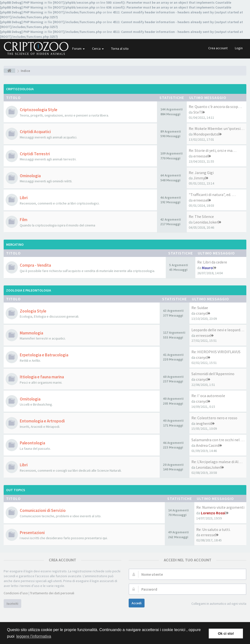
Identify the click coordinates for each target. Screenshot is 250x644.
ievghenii (204, 423)
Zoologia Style (33, 311)
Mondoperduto (206, 134)
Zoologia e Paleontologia (29, 290)
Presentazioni (32, 533)
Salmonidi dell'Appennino (213, 374)
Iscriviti (12, 604)
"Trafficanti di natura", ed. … (212, 195)
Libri (24, 198)
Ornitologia (30, 399)
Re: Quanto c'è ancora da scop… (215, 107)
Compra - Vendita (35, 265)
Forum (78, 49)
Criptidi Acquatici (35, 132)
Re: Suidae (200, 308)
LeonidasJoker (206, 222)
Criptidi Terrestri (35, 154)
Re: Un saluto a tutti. (213, 529)
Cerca (98, 49)
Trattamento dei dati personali (52, 593)
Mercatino (15, 244)
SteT (197, 112)
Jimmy (199, 178)
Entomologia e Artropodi (42, 421)
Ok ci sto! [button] (226, 634)
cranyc (201, 313)
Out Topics (16, 490)
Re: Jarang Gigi (201, 173)
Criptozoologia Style (39, 110)
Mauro (207, 268)
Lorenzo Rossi (213, 513)
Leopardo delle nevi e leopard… (218, 330)
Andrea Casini (207, 445)
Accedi (137, 603)
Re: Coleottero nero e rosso (214, 418)
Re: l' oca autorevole (208, 396)
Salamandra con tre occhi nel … (218, 440)
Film (24, 220)
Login (239, 48)
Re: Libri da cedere (212, 262)
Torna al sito (120, 49)
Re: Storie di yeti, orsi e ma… (213, 150)
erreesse (200, 156)
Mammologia (31, 333)
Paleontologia (32, 443)
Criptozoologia (20, 89)
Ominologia (30, 176)
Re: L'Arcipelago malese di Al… (217, 462)
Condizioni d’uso (16, 593)
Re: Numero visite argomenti (220, 507)
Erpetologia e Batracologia (44, 355)
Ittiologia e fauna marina (42, 377)
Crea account (218, 48)
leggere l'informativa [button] (34, 636)
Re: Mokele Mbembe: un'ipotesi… (217, 128)
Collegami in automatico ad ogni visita (216, 604)
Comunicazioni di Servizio (43, 510)
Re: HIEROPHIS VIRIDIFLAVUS (216, 352)
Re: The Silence (201, 216)
